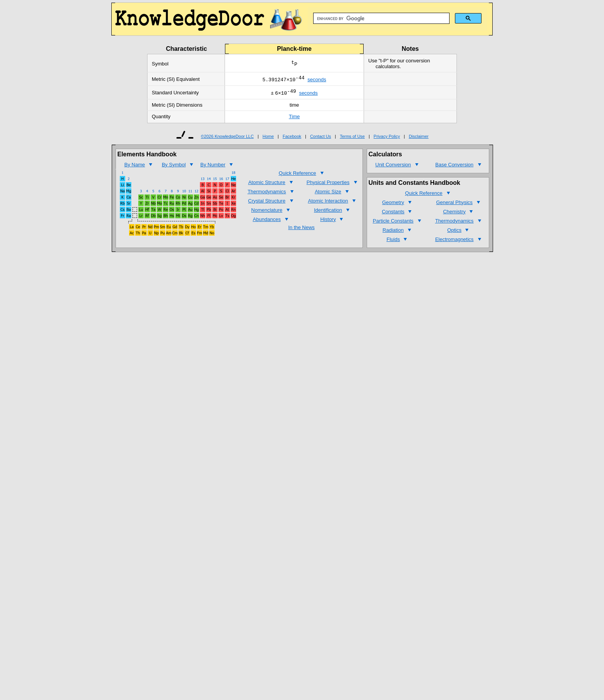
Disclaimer (419, 139)
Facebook (292, 139)
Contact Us (320, 139)
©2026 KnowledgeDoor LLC (227, 139)
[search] (381, 18)
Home (268, 139)
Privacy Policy (387, 139)
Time (294, 119)
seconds (317, 81)
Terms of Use (352, 139)
